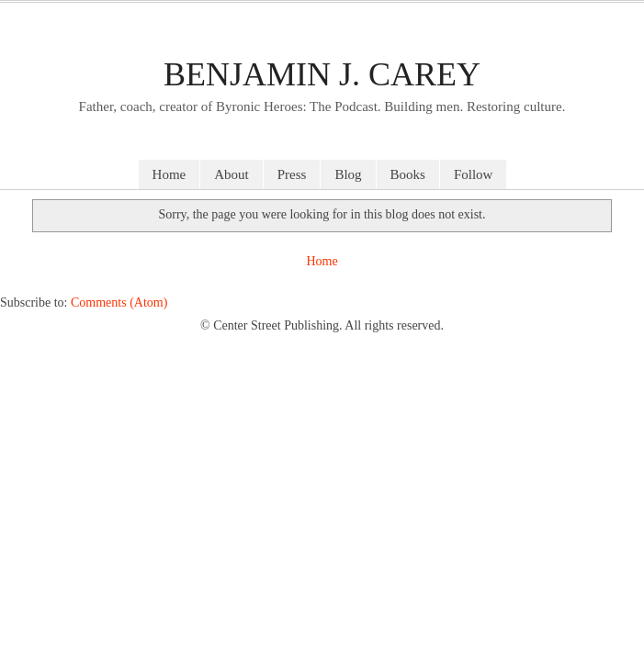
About (232, 174)
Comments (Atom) (119, 302)
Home (169, 174)
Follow (474, 174)
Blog (348, 174)
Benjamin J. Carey (322, 74)
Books (408, 174)
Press (292, 174)
